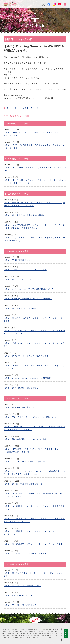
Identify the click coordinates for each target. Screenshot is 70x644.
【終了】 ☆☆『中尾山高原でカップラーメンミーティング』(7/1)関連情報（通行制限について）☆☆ (34, 204)
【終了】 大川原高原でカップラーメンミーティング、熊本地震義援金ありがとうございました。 (34, 520)
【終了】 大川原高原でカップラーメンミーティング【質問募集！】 (34, 544)
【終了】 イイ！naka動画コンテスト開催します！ (26, 462)
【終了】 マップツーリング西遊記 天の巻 (22, 586)
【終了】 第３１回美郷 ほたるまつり (21, 388)
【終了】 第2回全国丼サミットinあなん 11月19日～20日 (30, 417)
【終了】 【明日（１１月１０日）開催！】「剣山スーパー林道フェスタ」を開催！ (34, 134)
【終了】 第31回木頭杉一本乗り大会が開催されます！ (28, 215)
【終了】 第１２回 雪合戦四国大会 (20, 605)
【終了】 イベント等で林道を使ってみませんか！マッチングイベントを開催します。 (34, 147)
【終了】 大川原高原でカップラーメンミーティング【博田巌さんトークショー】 (34, 508)
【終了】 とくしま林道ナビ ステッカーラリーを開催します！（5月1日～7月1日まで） (35, 239)
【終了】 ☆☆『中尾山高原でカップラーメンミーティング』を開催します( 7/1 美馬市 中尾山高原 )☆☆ (34, 226)
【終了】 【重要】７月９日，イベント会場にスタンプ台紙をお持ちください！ (34, 367)
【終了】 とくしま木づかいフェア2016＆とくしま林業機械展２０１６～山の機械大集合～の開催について (35, 473)
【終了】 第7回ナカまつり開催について (22, 279)
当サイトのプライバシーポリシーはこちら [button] (40, 638)
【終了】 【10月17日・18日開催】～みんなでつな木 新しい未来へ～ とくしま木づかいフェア (35, 182)
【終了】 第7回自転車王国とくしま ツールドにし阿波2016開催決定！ (34, 575)
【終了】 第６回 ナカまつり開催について (23, 484)
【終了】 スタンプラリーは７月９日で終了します (26, 356)
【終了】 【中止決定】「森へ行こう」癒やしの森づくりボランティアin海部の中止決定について (34, 450)
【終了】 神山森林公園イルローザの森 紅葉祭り (26, 439)
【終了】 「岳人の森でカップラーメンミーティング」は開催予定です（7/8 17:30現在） (34, 332)
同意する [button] (66, 634)
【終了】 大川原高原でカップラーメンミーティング (27, 554)
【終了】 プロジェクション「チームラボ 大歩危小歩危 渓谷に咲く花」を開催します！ (34, 495)
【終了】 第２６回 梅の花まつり (19, 407)
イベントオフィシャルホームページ (23, 108)
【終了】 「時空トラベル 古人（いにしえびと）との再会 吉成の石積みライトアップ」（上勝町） (34, 428)
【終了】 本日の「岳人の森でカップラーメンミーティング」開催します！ (34, 319)
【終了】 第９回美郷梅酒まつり (18, 260)
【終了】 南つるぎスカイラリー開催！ (21, 308)
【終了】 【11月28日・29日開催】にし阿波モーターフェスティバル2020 (35, 169)
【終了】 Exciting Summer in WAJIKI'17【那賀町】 (28, 299)
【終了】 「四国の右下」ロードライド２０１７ (25, 270)
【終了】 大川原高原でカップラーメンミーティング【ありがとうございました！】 (34, 533)
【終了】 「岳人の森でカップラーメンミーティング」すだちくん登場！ (34, 345)
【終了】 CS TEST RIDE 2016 (18, 595)
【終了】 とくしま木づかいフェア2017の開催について (28, 289)
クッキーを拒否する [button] (62, 634)
